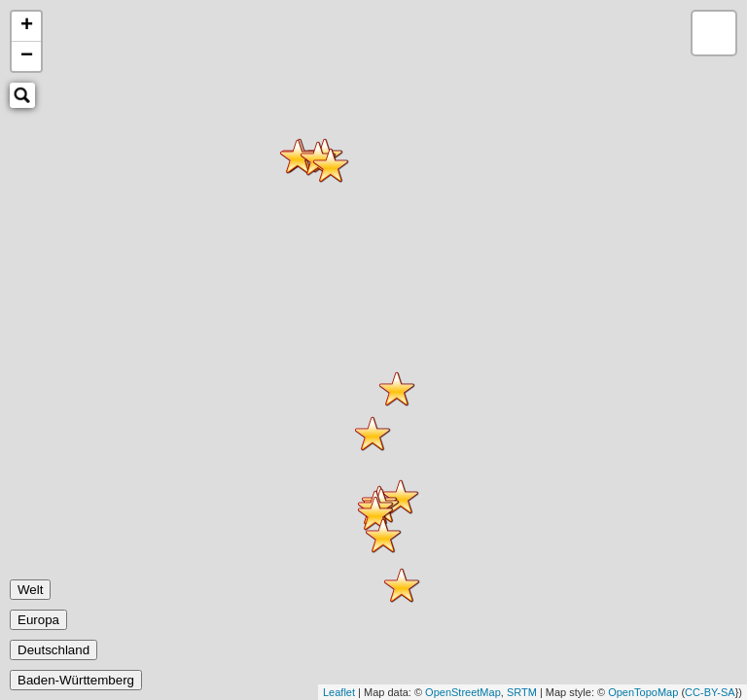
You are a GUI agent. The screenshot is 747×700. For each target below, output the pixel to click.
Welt (30, 590)
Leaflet (339, 692)
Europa (38, 620)
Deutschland (53, 650)
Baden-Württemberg (76, 680)
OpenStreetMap (463, 692)
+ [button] (27, 26)
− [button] (27, 56)
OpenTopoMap (643, 692)
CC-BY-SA (710, 692)
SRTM (522, 692)
